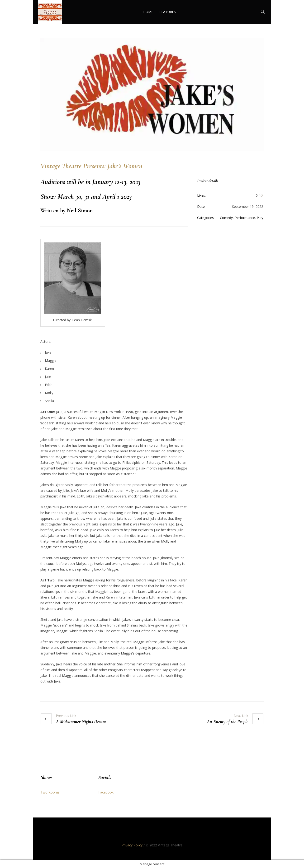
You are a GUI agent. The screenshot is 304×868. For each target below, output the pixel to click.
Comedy (226, 218)
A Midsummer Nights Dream (81, 722)
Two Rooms (50, 792)
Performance (245, 218)
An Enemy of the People (228, 722)
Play (260, 218)
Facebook (106, 792)
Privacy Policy (132, 845)
